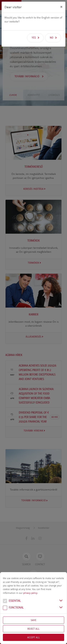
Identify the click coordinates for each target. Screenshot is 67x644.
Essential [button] (12, 601)
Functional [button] (13, 608)
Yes (34, 38)
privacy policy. (31, 593)
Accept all (34, 637)
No (52, 38)
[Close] (61, 7)
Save (34, 620)
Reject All (33, 629)
